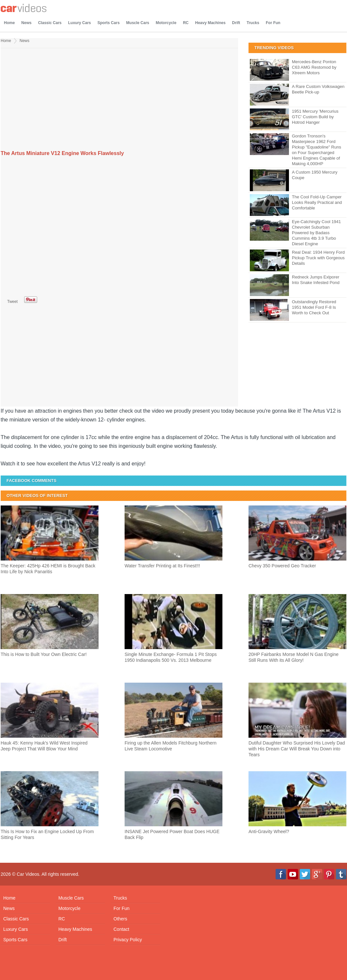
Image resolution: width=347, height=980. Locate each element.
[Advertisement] (119, 100)
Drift (236, 23)
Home (9, 23)
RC (186, 23)
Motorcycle (166, 23)
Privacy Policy (128, 940)
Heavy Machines (210, 23)
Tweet (12, 302)
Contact (121, 929)
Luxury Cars (80, 23)
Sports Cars (109, 23)
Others (120, 919)
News (26, 23)
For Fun (273, 23)
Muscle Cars (138, 23)
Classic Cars (50, 23)
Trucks (253, 23)
